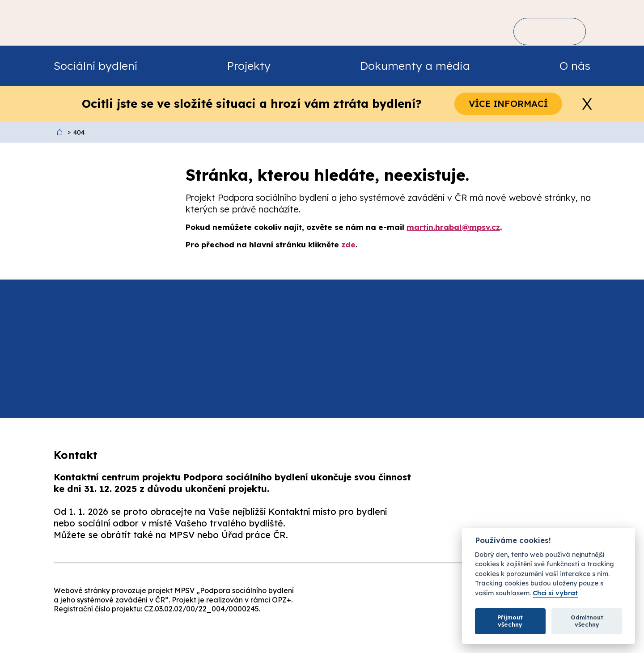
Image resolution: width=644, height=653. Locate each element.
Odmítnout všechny (587, 621)
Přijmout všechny (510, 621)
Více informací (508, 104)
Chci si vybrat (555, 593)
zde (348, 244)
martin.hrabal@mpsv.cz (453, 227)
